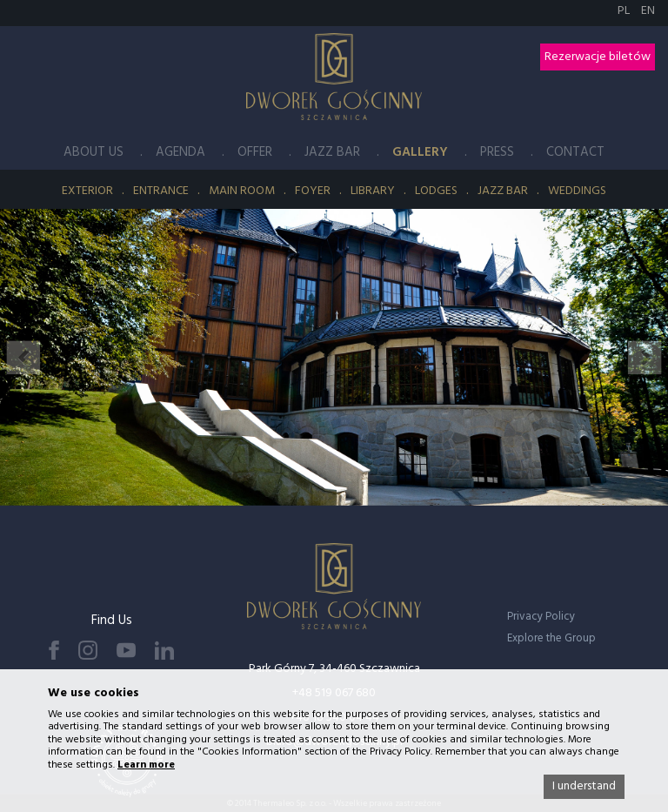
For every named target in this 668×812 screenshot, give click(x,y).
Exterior (87, 191)
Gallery (420, 152)
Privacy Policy (541, 617)
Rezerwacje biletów (598, 57)
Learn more (146, 765)
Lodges (436, 191)
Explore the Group (551, 638)
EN (648, 11)
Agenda (180, 152)
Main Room (242, 191)
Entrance (161, 191)
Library (373, 191)
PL (625, 11)
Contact (575, 152)
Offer (255, 152)
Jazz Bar (332, 152)
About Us (94, 152)
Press (497, 152)
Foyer (313, 191)
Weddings (577, 191)
